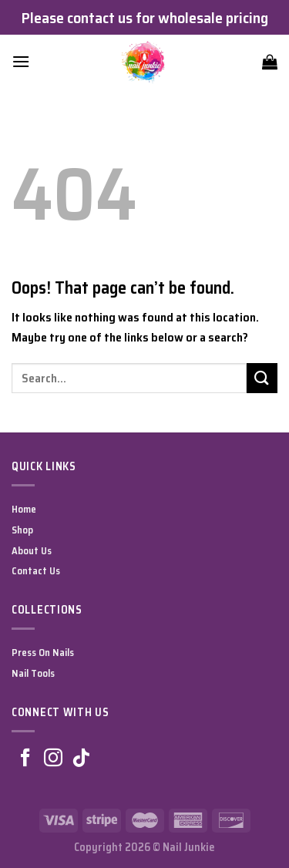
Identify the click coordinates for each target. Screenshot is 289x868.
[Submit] (262, 378)
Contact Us (36, 571)
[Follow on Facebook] (25, 759)
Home (24, 509)
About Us (32, 551)
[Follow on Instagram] (53, 759)
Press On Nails (43, 653)
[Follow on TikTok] (81, 759)
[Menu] (21, 61)
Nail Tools (33, 673)
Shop (22, 530)
